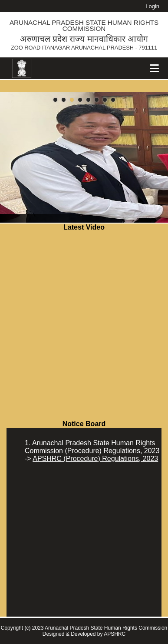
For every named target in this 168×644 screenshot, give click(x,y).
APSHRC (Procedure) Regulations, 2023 (95, 459)
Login (152, 6)
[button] (55, 100)
